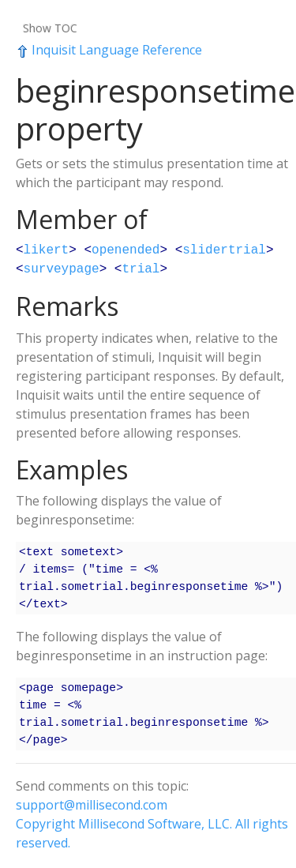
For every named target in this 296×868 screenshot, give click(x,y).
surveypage (62, 269)
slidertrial (224, 250)
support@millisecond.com (92, 805)
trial (141, 269)
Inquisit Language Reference (109, 50)
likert (47, 250)
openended (126, 250)
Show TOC (50, 28)
